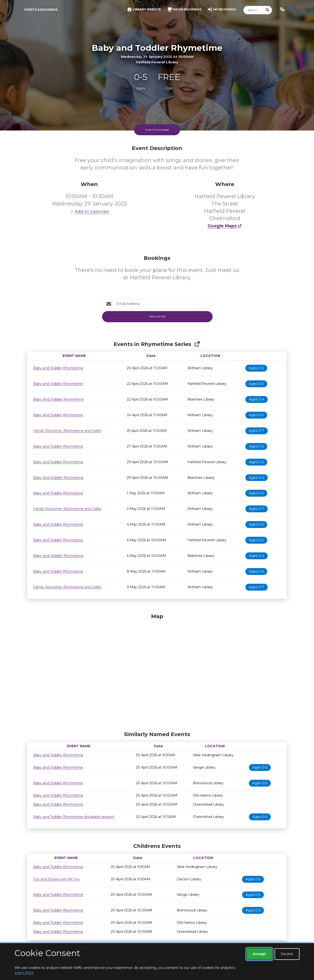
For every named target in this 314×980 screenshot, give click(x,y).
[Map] (157, 671)
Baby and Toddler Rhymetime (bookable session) (74, 817)
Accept (259, 954)
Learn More (24, 973)
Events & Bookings (41, 10)
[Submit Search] (268, 10)
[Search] (253, 10)
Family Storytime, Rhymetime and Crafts (67, 431)
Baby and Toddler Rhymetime (58, 368)
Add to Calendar (89, 211)
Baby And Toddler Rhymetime (58, 399)
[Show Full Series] (197, 344)
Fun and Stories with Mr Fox (56, 879)
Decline (287, 954)
